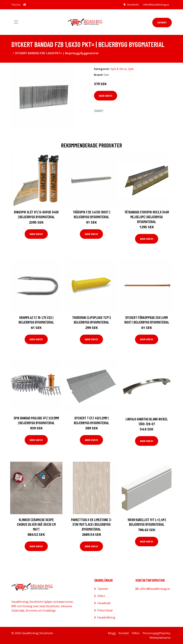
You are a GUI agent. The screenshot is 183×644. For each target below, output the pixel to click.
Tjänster (103, 589)
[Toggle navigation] (16, 22)
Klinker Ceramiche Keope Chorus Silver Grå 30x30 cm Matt (36, 524)
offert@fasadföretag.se (156, 5)
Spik (131, 69)
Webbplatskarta (160, 638)
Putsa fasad (105, 610)
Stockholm (133, 5)
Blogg (112, 633)
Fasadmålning (106, 617)
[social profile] (25, 5)
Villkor (136, 633)
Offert (162, 22)
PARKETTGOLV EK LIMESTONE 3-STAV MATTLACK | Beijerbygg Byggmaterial (91, 524)
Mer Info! (106, 96)
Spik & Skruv (119, 69)
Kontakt (124, 633)
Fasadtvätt (104, 603)
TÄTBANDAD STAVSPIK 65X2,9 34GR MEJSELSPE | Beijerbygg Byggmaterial (147, 217)
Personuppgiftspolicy (157, 633)
